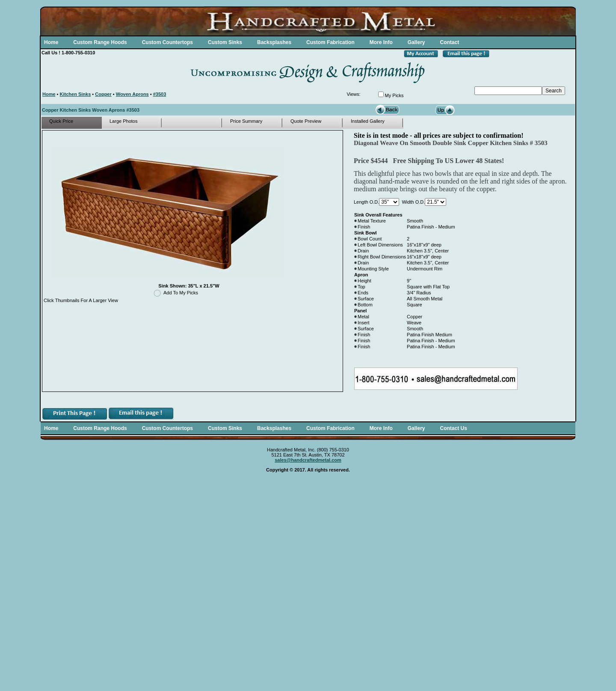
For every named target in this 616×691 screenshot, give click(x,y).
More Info (381, 42)
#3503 (160, 94)
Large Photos (123, 121)
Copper (103, 94)
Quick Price (61, 121)
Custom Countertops (167, 42)
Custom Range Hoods (100, 42)
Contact (449, 42)
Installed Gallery (368, 121)
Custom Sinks (225, 42)
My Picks (394, 95)
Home (51, 42)
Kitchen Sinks (76, 94)
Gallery (416, 42)
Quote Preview (306, 121)
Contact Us (453, 428)
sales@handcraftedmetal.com (308, 460)
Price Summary (246, 121)
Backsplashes (274, 42)
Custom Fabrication (330, 42)
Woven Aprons (132, 94)
